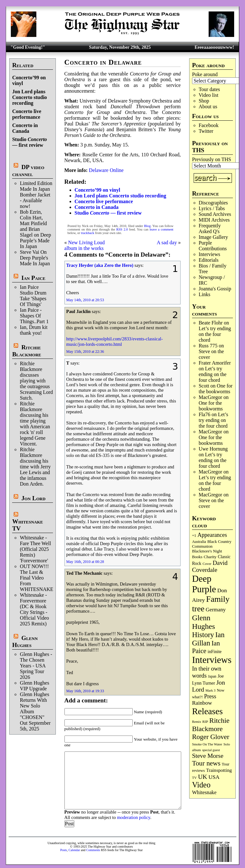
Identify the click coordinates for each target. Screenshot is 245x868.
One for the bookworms (216, 389)
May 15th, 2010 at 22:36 (85, 352)
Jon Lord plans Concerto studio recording (30, 97)
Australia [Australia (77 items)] (199, 542)
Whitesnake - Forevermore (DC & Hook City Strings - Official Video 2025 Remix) (34, 609)
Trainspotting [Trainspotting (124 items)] (219, 770)
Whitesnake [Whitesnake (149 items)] (204, 792)
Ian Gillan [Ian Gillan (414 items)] (208, 639)
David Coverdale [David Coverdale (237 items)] (210, 566)
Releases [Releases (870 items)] (207, 711)
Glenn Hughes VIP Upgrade (34, 686)
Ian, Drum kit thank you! (34, 330)
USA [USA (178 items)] (214, 777)
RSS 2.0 (122, 229)
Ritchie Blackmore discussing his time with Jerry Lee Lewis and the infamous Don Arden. (35, 467)
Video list (209, 95)
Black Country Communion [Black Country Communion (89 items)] (212, 544)
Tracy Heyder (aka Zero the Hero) (100, 265)
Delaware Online (106, 170)
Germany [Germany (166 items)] (216, 610)
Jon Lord (33, 498)
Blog (147, 226)
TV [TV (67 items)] (194, 778)
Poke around (205, 74)
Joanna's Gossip (215, 289)
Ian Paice (33, 278)
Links (204, 294)
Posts (64, 850)
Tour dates (209, 89)
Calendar (74, 850)
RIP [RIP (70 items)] (205, 722)
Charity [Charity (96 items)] (210, 557)
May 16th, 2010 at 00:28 (85, 562)
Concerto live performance (27, 114)
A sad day (167, 242)
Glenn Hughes (25, 641)
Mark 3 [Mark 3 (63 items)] (210, 690)
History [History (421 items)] (203, 635)
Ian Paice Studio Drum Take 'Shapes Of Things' (33, 296)
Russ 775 (208, 346)
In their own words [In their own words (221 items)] (207, 672)
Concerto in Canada (25, 128)
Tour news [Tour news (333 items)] (206, 763)
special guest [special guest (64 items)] (211, 750)
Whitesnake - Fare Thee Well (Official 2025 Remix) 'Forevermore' (35, 549)
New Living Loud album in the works (85, 245)
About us (208, 107)
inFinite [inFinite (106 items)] (215, 651)
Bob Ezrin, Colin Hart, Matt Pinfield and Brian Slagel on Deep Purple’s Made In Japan (35, 229)
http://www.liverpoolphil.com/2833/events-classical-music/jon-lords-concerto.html (115, 342)
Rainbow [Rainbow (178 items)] (202, 703)
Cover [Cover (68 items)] (207, 564)
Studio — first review (30, 142)
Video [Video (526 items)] (201, 785)
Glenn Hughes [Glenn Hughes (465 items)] (204, 622)
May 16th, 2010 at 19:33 (85, 691)
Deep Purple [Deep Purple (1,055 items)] (204, 584)
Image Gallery (213, 237)
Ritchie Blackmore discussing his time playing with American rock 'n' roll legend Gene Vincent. (35, 424)
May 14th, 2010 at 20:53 (85, 300)
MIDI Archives (214, 220)
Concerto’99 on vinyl (97, 190)
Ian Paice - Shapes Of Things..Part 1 (34, 316)
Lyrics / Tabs (212, 208)
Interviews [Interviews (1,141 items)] (212, 660)
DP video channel (28, 171)
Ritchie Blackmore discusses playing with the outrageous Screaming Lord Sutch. (36, 381)
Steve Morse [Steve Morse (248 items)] (208, 756)
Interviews (210, 254)
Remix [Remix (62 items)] (197, 722)
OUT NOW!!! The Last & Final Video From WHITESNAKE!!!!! (41, 578)
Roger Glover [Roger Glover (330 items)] (211, 737)
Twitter (206, 131)
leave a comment (162, 229)
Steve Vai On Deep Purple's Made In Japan (35, 258)
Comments (93, 850)
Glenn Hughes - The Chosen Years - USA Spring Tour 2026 (36, 666)
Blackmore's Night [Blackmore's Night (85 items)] (207, 551)
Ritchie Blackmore (27, 351)
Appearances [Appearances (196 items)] (212, 535)
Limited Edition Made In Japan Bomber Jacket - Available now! (36, 195)
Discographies (213, 203)
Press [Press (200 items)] (210, 696)
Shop (204, 101)
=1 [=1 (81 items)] (194, 536)
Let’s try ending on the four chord (215, 334)
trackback (88, 233)
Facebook (209, 125)
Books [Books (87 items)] (197, 557)
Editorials (209, 260)
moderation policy (134, 817)
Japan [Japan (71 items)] (212, 676)
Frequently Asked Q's (210, 228)
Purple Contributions (213, 246)
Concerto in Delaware (103, 62)
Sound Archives (215, 214)
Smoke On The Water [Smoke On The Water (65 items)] (207, 744)
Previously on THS (212, 159)
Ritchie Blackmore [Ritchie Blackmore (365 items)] (211, 725)
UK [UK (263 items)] (203, 777)
